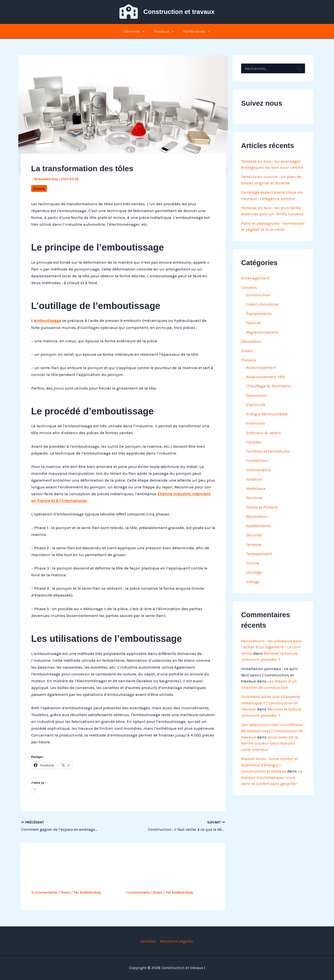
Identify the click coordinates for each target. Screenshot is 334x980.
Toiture (253, 563)
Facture (253, 323)
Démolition (256, 395)
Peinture (254, 498)
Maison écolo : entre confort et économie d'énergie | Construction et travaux (270, 765)
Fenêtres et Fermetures (268, 451)
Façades (254, 442)
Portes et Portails (262, 507)
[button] (143, 31)
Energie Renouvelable (267, 414)
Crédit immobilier (263, 304)
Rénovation (257, 516)
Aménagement (255, 278)
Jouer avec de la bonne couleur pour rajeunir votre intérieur (270, 743)
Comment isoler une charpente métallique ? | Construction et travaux (271, 703)
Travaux (164, 31)
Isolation (254, 479)
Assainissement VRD (265, 377)
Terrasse (254, 544)
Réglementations (262, 332)
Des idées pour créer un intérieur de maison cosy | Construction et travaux (272, 731)
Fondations (257, 460)
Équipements (259, 313)
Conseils (135, 31)
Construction (258, 295)
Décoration (251, 341)
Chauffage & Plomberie (268, 386)
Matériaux (256, 488)
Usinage (254, 572)
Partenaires (196, 31)
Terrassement (259, 554)
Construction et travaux (179, 12)
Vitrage (253, 582)
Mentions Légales (176, 941)
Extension (255, 423)
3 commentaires (44, 892)
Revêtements (258, 526)
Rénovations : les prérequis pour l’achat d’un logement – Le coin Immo (271, 647)
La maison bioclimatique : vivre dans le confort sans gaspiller (272, 777)
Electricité (256, 405)
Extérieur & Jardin (264, 433)
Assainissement (261, 367)
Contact (148, 941)
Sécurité (254, 535)
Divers (39, 188)
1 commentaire (138, 892)
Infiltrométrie (259, 470)
